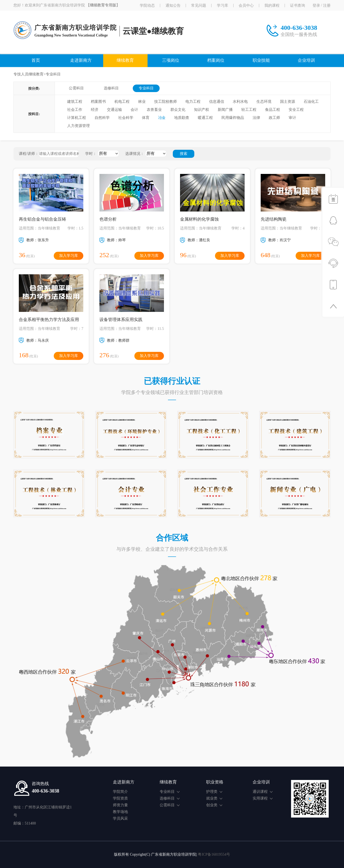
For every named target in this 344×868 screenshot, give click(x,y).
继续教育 (125, 60)
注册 (327, 6)
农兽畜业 (154, 110)
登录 (316, 6)
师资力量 (120, 805)
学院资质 (120, 798)
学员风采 (120, 818)
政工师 (274, 118)
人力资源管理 (78, 126)
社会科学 (126, 118)
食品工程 (273, 110)
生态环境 (264, 102)
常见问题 (199, 6)
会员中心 (246, 6)
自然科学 (102, 118)
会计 (134, 110)
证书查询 (298, 6)
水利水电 (240, 102)
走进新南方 (81, 60)
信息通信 (217, 102)
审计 (292, 118)
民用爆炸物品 (233, 118)
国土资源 (288, 102)
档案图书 (98, 102)
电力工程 (193, 102)
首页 (36, 60)
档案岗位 (216, 60)
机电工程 (122, 102)
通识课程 (263, 792)
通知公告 (173, 6)
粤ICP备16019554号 (214, 854)
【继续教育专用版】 (103, 5)
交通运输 (114, 110)
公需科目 (76, 88)
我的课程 (272, 6)
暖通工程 (205, 118)
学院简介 (120, 792)
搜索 (184, 154)
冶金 (162, 118)
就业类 (214, 798)
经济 (95, 110)
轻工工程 (249, 110)
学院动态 (147, 6)
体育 (146, 118)
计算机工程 (77, 118)
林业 (142, 102)
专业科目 (146, 88)
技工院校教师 (166, 102)
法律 (256, 118)
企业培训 (306, 60)
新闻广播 (225, 110)
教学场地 (120, 812)
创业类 (214, 805)
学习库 (223, 6)
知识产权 (202, 110)
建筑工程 (75, 102)
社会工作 (75, 110)
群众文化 (178, 110)
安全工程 (296, 110)
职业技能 (261, 60)
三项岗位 (171, 60)
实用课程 (263, 798)
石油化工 (311, 102)
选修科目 (111, 88)
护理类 (214, 792)
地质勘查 (182, 118)
